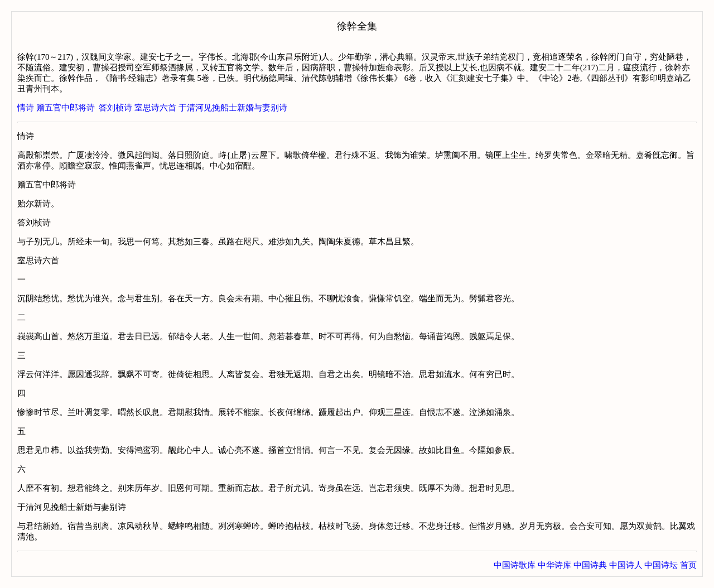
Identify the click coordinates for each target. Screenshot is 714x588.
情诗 (26, 108)
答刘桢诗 (115, 108)
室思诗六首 (155, 108)
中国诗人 (626, 565)
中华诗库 (554, 565)
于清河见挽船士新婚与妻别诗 (233, 108)
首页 (688, 565)
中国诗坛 (661, 565)
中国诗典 (590, 565)
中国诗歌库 (515, 565)
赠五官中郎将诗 (66, 108)
